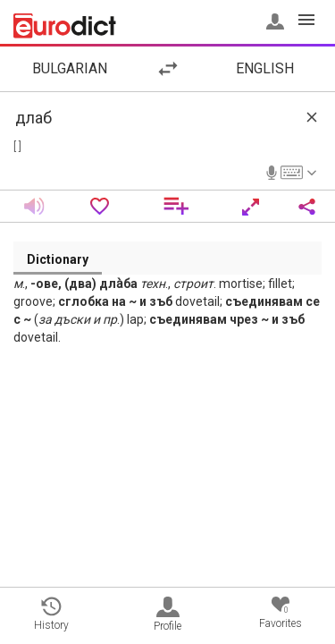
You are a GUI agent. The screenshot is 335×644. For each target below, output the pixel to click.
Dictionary (58, 259)
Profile (167, 614)
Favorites (281, 613)
